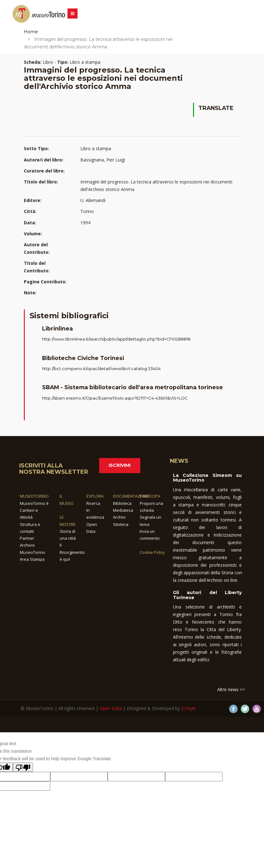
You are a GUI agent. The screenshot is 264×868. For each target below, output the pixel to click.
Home (31, 32)
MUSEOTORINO (34, 496)
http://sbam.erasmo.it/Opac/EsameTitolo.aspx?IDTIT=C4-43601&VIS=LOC (115, 398)
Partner (27, 538)
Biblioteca (122, 503)
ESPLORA (95, 496)
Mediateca (123, 510)
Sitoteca (121, 524)
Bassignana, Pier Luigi (103, 160)
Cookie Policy (152, 552)
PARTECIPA (150, 496)
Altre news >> (231, 689)
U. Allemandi (93, 200)
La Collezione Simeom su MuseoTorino (207, 478)
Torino (87, 211)
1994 (85, 223)
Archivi (119, 517)
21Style (189, 708)
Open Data (111, 708)
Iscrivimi (120, 465)
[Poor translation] (23, 767)
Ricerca (93, 503)
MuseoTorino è (34, 503)
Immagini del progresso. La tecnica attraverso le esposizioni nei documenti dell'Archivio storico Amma (156, 186)
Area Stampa (32, 559)
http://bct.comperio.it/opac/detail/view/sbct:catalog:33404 (101, 368)
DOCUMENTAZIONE (131, 496)
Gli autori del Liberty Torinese (207, 595)
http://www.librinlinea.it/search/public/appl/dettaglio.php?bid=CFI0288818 (116, 339)
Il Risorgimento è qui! (72, 552)
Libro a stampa (96, 148)
